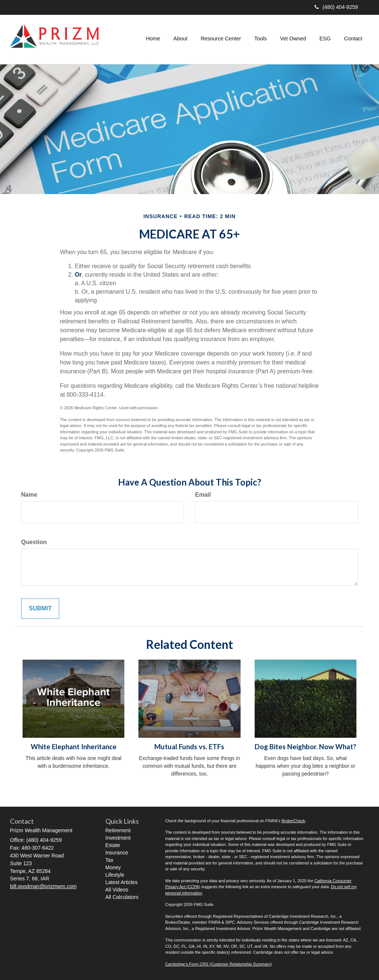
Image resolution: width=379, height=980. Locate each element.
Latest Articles (122, 882)
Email (203, 495)
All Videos (117, 890)
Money (113, 867)
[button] (181, 39)
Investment (118, 838)
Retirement (118, 830)
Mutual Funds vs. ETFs (189, 747)
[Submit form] (40, 609)
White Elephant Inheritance (74, 747)
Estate (113, 845)
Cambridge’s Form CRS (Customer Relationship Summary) (218, 964)
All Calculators (122, 897)
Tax (110, 860)
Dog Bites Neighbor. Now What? (305, 747)
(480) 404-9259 (336, 7)
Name (29, 495)
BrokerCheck (294, 821)
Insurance (117, 853)
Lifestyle (115, 875)
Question (34, 542)
